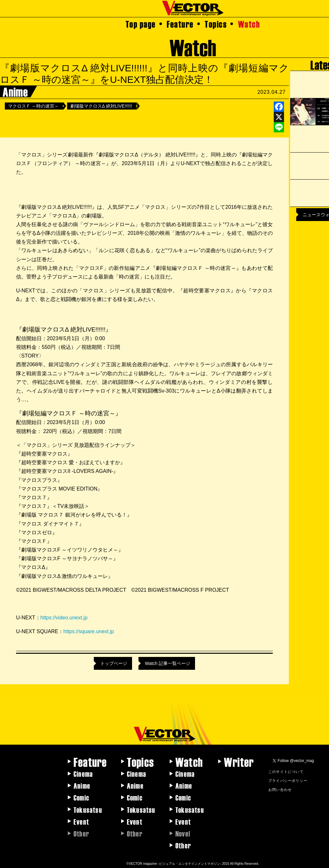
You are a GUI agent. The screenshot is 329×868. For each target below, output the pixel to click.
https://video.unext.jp (64, 618)
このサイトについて (286, 771)
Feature (180, 24)
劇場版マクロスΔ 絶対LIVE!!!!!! (101, 106)
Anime (82, 785)
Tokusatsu (88, 810)
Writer (239, 762)
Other (183, 845)
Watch (249, 24)
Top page (141, 24)
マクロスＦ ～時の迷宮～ (33, 106)
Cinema (83, 774)
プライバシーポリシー (288, 780)
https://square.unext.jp (89, 631)
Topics (216, 24)
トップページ (114, 663)
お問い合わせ (280, 789)
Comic (81, 797)
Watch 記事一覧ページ (168, 663)
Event (81, 821)
